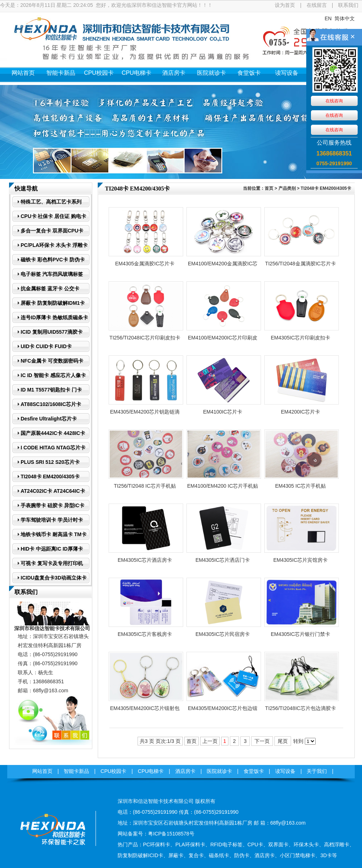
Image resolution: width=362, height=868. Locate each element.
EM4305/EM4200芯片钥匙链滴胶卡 (145, 414)
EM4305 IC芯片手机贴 (300, 486)
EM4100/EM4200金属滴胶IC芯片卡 (223, 266)
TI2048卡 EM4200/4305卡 (326, 188)
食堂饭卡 (249, 73)
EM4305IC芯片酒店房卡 (145, 560)
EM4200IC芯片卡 (300, 412)
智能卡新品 (61, 73)
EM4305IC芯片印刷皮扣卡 (300, 338)
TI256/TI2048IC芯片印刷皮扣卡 (145, 338)
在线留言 (317, 5)
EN (328, 18)
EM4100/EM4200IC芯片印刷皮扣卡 (223, 340)
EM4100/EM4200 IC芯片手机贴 (223, 486)
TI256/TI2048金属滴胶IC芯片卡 (300, 264)
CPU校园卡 (99, 73)
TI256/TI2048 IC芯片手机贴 (145, 486)
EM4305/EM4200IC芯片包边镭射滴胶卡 (223, 710)
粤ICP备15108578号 (171, 834)
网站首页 (23, 73)
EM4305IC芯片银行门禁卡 (300, 634)
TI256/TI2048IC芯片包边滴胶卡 (300, 708)
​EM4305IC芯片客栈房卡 (145, 634)
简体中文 (345, 18)
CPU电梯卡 (136, 73)
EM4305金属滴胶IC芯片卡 (145, 264)
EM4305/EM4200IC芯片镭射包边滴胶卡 (145, 710)
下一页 (262, 741)
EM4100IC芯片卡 (223, 412)
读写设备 (287, 73)
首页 (269, 188)
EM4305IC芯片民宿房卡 (223, 634)
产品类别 (287, 188)
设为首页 (285, 5)
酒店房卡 (174, 73)
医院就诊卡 (211, 73)
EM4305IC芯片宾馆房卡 (300, 560)
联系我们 (348, 5)
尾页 (283, 741)
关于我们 (324, 73)
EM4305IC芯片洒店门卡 (223, 560)
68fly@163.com (50, 690)
